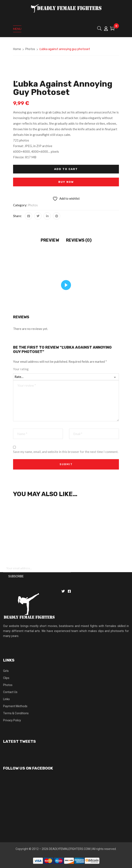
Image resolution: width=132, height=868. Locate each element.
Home (17, 49)
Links (6, 699)
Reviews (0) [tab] (79, 240)
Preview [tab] (50, 240)
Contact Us (10, 692)
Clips (6, 678)
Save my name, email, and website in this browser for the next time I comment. (66, 452)
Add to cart (66, 169)
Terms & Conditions (16, 713)
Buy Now (66, 182)
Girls (6, 671)
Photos (30, 49)
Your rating (21, 369)
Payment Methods (15, 706)
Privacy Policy (12, 720)
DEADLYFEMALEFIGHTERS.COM (70, 849)
